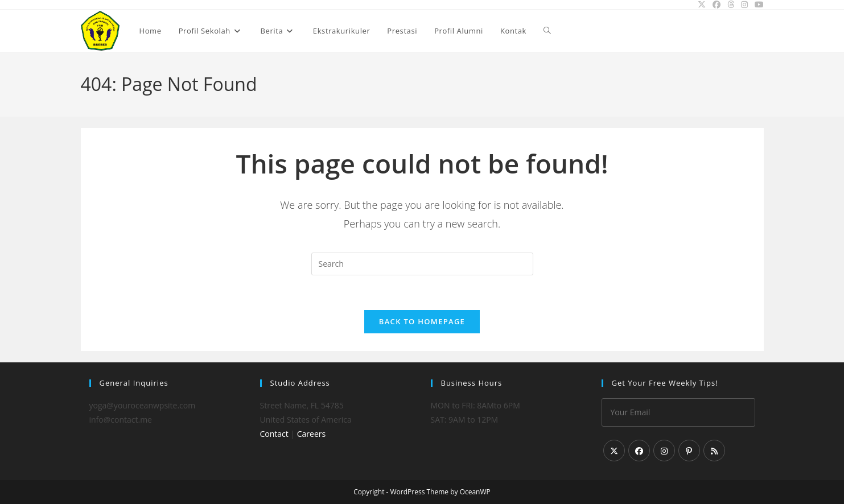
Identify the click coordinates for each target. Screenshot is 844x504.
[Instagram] (664, 451)
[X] (614, 451)
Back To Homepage (422, 321)
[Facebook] (639, 451)
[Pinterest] (689, 451)
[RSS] (714, 451)
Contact (274, 434)
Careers (311, 434)
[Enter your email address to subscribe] (678, 412)
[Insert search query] (422, 264)
